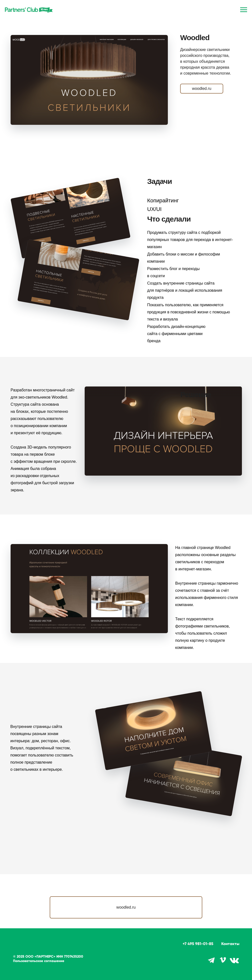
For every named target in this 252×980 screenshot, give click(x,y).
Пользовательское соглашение (39, 961)
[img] (234, 961)
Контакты (230, 944)
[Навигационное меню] (244, 10)
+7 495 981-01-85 (198, 944)
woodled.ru (202, 88)
